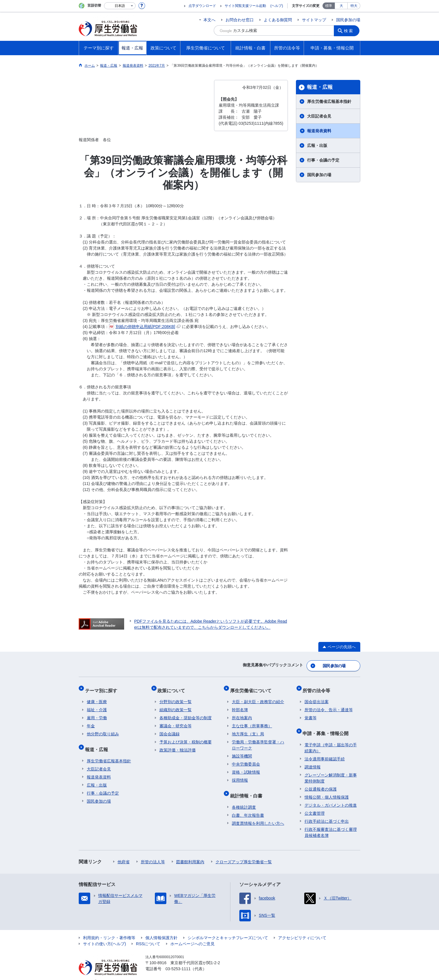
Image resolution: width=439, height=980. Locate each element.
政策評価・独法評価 (178, 745)
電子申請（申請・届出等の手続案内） (331, 739)
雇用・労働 (97, 713)
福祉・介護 (97, 705)
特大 (354, 6)
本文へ (209, 20)
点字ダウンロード (202, 6)
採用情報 (240, 775)
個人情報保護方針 (161, 929)
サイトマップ (314, 20)
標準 (329, 6)
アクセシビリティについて (302, 929)
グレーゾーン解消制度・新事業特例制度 (331, 769)
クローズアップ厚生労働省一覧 (244, 853)
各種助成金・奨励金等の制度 (186, 713)
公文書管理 (315, 804)
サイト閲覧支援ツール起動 (245, 6)
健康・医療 (97, 697)
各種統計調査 (244, 798)
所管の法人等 (153, 853)
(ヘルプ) (277, 6)
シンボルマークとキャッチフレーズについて (228, 929)
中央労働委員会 (246, 759)
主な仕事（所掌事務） (252, 721)
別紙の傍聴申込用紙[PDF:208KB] (145, 327)
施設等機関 (242, 751)
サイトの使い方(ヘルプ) (104, 935)
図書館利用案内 (190, 853)
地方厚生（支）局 (248, 729)
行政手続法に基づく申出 (327, 812)
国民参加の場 (348, 20)
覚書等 (311, 713)
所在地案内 (242, 713)
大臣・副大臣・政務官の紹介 (258, 697)
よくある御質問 (278, 20)
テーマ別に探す (103, 687)
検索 (350, 30)
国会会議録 (170, 729)
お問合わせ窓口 (240, 20)
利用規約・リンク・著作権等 (109, 929)
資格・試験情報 (246, 767)
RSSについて (148, 935)
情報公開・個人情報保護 (327, 788)
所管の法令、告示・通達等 (329, 705)
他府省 (124, 853)
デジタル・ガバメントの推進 (331, 796)
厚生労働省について (253, 687)
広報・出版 (317, 145)
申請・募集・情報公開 (328, 726)
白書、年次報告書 (248, 806)
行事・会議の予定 (323, 160)
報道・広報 (320, 87)
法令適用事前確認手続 (325, 750)
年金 (91, 721)
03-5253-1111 (178, 960)
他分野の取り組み (103, 729)
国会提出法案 (317, 697)
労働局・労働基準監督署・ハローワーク (258, 740)
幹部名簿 (240, 705)
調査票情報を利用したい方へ (258, 814)
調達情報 (313, 758)
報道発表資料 (319, 131)
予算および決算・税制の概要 (186, 737)
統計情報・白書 (248, 789)
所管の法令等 (318, 687)
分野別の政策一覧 (176, 697)
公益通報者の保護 (321, 780)
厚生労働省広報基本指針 (329, 101)
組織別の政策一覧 (176, 705)
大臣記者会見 (319, 116)
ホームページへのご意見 (192, 935)
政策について (173, 687)
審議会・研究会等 (176, 721)
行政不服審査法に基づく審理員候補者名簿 (331, 823)
